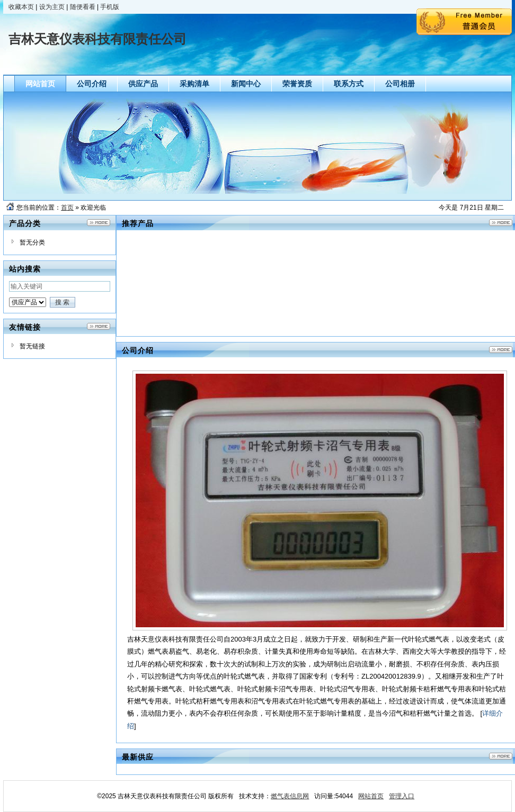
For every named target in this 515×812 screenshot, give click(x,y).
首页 (67, 207)
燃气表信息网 (290, 796)
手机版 (110, 7)
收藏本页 (21, 7)
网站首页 (371, 796)
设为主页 (52, 7)
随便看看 (83, 7)
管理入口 (402, 796)
